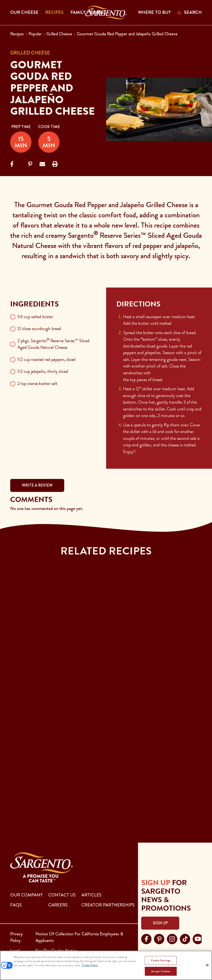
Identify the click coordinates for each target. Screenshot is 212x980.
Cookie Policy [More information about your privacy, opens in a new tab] (90, 965)
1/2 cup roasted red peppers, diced (46, 359)
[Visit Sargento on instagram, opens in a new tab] (172, 938)
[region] (106, 965)
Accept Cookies (161, 971)
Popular (35, 34)
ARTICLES (91, 895)
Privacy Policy (16, 937)
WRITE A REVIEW (37, 485)
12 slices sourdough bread (39, 329)
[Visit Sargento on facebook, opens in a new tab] (146, 938)
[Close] (207, 965)
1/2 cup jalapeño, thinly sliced (43, 371)
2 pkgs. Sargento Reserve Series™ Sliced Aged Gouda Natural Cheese (53, 344)
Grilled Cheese (59, 34)
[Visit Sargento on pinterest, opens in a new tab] (159, 938)
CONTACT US (62, 895)
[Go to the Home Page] (106, 13)
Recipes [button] (54, 12)
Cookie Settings (161, 960)
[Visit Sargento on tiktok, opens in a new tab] (185, 938)
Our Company (26, 895)
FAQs (16, 905)
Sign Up (160, 923)
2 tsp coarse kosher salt (37, 383)
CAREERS (58, 905)
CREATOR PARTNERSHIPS (108, 905)
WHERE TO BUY (154, 12)
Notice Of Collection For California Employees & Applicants (79, 937)
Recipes (17, 34)
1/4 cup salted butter (35, 317)
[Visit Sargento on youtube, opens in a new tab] (198, 938)
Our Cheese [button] (24, 12)
